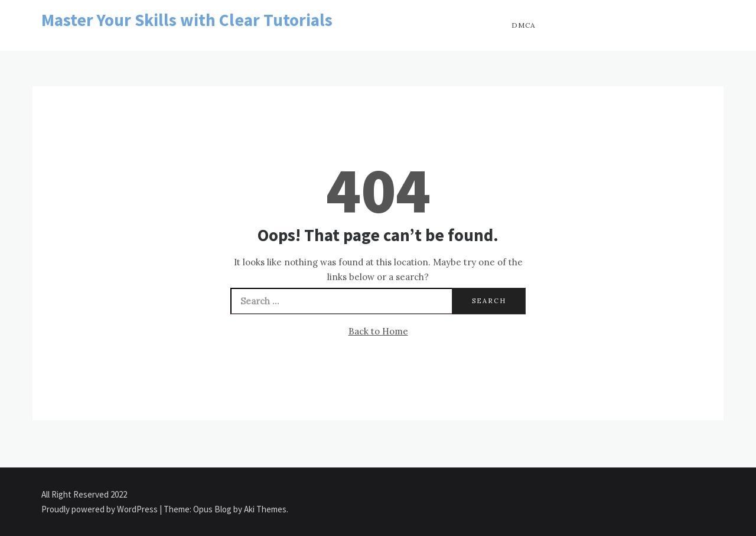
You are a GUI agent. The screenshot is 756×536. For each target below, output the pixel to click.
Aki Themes (265, 509)
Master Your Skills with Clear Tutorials (187, 20)
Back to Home (378, 331)
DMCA (524, 25)
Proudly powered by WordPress (100, 509)
